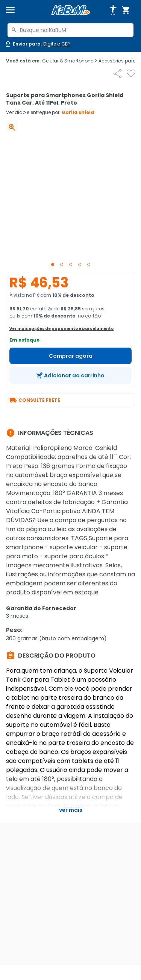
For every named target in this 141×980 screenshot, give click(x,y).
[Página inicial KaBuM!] (71, 10)
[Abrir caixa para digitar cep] (37, 44)
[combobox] (70, 30)
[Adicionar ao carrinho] (70, 375)
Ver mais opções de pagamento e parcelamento (61, 329)
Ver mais (71, 810)
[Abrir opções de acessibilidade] (113, 10)
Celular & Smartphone (70, 61)
